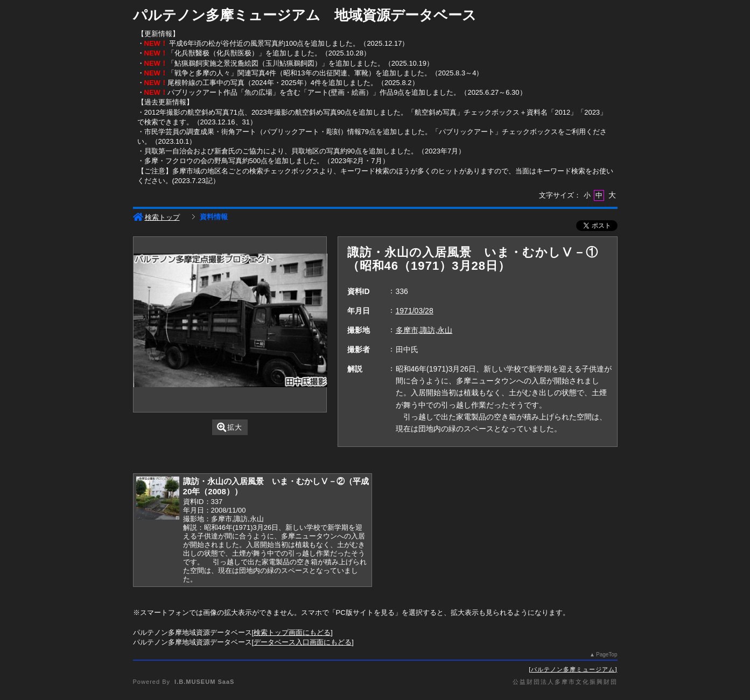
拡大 (230, 427)
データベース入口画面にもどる (303, 642)
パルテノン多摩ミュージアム (573, 669)
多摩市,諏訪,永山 (424, 330)
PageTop (607, 654)
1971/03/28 (415, 311)
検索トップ (156, 217)
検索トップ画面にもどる (292, 632)
